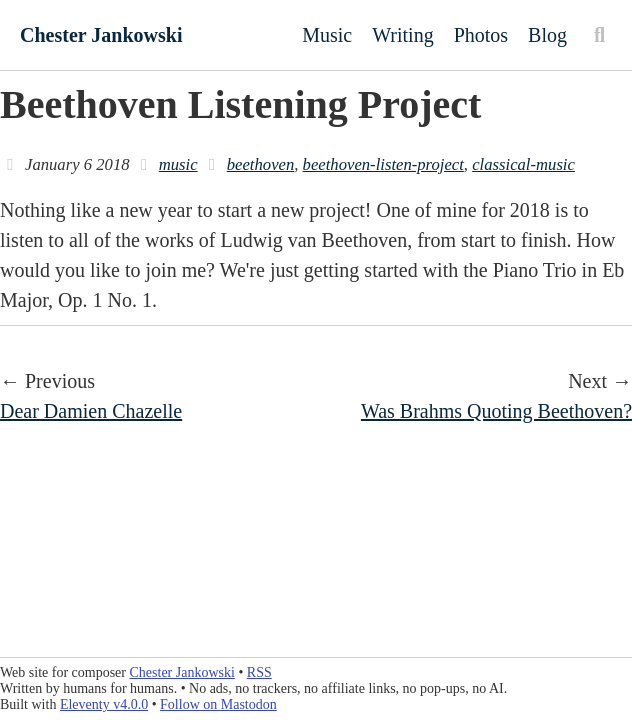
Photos (481, 35)
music (178, 164)
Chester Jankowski (101, 35)
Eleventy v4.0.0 (104, 704)
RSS (259, 672)
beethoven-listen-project (383, 164)
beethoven (261, 164)
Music (327, 35)
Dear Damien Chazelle (91, 411)
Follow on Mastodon (218, 704)
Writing (402, 35)
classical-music (523, 164)
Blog (547, 35)
